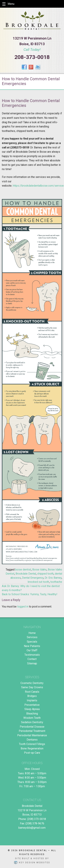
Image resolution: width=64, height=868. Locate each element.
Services (32, 637)
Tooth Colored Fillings (32, 744)
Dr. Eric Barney (53, 578)
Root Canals (32, 692)
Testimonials (32, 655)
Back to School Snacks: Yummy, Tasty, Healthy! (30, 594)
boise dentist (23, 570)
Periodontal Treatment (32, 731)
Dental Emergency (33, 578)
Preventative (32, 705)
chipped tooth (45, 574)
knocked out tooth (38, 582)
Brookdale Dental (26, 574)
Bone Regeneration (32, 748)
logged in (23, 607)
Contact (32, 659)
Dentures (32, 740)
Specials (32, 642)
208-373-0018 (32, 57)
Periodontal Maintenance (32, 735)
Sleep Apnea (32, 709)
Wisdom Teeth (32, 718)
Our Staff (32, 650)
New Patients (32, 646)
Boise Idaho (39, 570)
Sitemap (32, 663)
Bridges (32, 696)
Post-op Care (32, 753)
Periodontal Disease (32, 727)
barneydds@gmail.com (32, 828)
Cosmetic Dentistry (32, 683)
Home (32, 633)
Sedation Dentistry (32, 722)
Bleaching (32, 714)
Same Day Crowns (32, 687)
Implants (32, 700)
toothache (56, 582)
